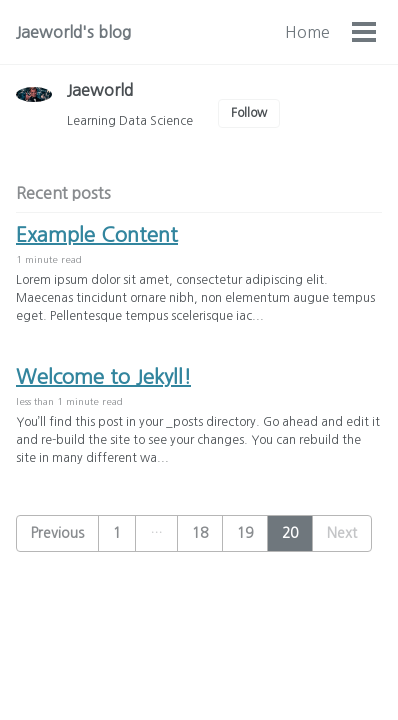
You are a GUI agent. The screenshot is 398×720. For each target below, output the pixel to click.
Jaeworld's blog (73, 32)
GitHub (99, 652)
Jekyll (189, 679)
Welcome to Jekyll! (103, 377)
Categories (290, 32)
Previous (57, 533)
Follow (249, 113)
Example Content (97, 235)
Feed (154, 652)
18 (200, 533)
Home (196, 32)
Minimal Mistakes (264, 679)
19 (245, 533)
